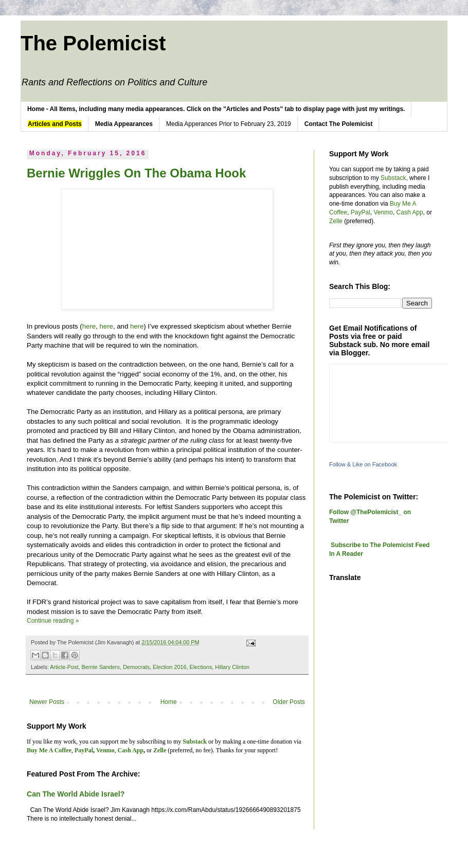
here (89, 326)
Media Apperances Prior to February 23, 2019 (229, 124)
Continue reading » (53, 621)
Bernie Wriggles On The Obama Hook (136, 173)
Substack (393, 178)
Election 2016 (169, 667)
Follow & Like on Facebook (363, 464)
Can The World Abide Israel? (76, 794)
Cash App (410, 212)
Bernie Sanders (100, 667)
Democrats (136, 667)
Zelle (336, 221)
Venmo (383, 212)
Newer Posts (47, 702)
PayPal (361, 212)
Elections (201, 667)
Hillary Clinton (232, 667)
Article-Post (64, 667)
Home (169, 702)
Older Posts (289, 702)
